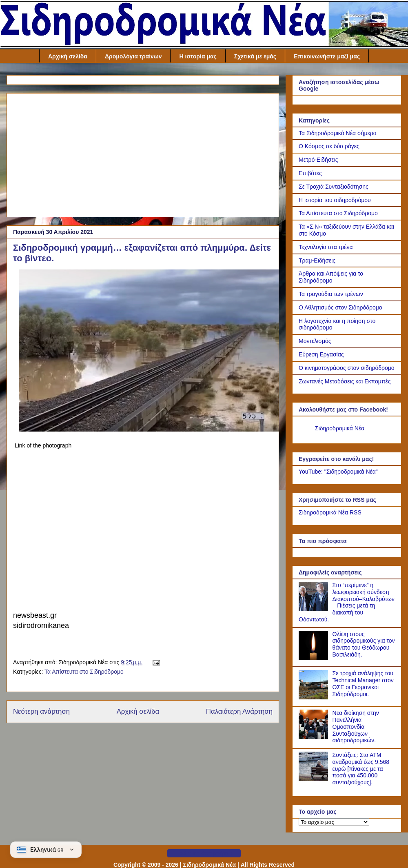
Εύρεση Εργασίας (321, 354)
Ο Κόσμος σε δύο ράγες (329, 146)
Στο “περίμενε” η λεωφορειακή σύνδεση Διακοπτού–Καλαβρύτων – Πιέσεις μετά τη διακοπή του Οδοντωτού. (347, 602)
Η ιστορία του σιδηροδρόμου (335, 200)
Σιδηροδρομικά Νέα (340, 428)
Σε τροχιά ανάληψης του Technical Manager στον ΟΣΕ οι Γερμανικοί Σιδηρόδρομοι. (363, 683)
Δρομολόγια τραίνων (133, 56)
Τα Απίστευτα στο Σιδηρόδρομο (84, 672)
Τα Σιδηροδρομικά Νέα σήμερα (338, 133)
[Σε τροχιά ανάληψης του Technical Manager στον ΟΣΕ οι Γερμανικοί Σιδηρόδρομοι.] (315, 697)
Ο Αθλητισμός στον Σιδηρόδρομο (340, 307)
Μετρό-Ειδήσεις (318, 160)
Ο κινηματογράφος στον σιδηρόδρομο (347, 368)
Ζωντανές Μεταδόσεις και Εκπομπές (345, 381)
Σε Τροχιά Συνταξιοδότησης (334, 187)
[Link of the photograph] (149, 430)
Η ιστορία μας (198, 56)
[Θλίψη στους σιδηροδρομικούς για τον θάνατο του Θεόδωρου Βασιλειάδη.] (315, 658)
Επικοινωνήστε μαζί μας (327, 56)
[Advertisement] (143, 154)
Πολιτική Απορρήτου (204, 853)
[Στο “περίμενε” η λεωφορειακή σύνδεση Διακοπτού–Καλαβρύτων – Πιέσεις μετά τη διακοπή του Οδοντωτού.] (315, 609)
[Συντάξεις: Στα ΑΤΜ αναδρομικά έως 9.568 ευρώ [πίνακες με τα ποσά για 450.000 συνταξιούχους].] (315, 779)
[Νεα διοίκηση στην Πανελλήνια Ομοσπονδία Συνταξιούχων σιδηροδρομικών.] (315, 737)
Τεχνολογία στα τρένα (326, 247)
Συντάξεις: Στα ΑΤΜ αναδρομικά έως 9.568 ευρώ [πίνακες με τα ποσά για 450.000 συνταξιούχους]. (361, 769)
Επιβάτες (310, 173)
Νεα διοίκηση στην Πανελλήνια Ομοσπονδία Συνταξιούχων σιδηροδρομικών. (356, 727)
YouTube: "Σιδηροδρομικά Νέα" (338, 472)
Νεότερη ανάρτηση (41, 711)
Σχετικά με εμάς (255, 56)
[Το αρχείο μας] (334, 822)
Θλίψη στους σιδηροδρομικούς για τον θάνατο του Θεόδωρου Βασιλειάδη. (364, 644)
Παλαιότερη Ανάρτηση (239, 711)
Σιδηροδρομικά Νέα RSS (330, 512)
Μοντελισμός (315, 341)
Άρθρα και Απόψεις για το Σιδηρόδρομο (331, 277)
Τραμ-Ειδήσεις (317, 260)
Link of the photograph (43, 445)
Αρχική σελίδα (68, 56)
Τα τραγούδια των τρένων (331, 294)
